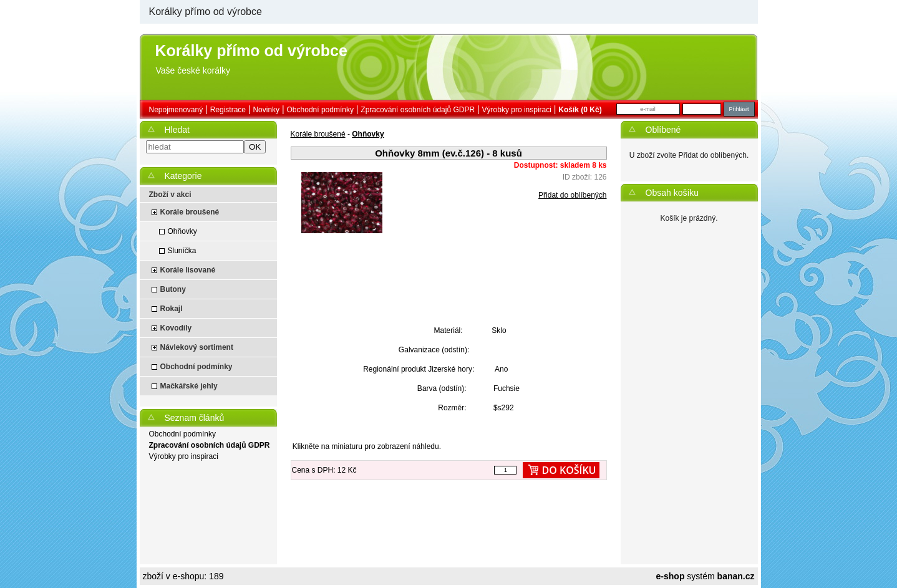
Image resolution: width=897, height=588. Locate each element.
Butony (173, 289)
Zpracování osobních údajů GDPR (418, 110)
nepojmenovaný (176, 110)
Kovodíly (176, 328)
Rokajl (172, 309)
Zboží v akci (170, 195)
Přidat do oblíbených (572, 195)
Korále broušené (190, 212)
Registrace (228, 110)
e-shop (671, 576)
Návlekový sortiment (197, 347)
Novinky (266, 110)
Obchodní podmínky (320, 110)
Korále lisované (188, 270)
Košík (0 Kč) (580, 110)
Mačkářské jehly (189, 386)
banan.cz (736, 576)
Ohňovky (182, 231)
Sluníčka (182, 251)
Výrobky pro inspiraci (517, 110)
